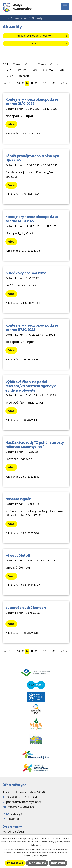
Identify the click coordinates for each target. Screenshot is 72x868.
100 (54, 83)
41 (32, 83)
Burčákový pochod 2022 (25, 273)
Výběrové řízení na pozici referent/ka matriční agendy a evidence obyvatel (31, 386)
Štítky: (7, 64)
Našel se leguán (18, 499)
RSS (50, 43)
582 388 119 (14, 797)
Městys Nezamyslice (21, 807)
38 (18, 83)
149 (62, 83)
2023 (36, 70)
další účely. (36, 845)
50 (45, 83)
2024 (49, 70)
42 (36, 83)
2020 (56, 64)
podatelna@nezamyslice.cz (24, 802)
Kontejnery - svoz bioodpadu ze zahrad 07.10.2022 (32, 327)
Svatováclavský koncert (26, 608)
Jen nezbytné (37, 863)
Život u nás (20, 18)
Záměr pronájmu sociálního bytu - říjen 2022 (34, 158)
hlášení (25, 76)
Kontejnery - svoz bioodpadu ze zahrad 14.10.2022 (32, 219)
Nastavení (58, 863)
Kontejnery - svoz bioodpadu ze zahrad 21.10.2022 (32, 102)
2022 (23, 70)
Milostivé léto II (18, 556)
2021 (10, 70)
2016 (18, 64)
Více (11, 124)
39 (23, 83)
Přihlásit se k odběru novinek (42, 36)
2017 (31, 64)
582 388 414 (29, 797)
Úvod (6, 18)
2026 (10, 76)
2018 (43, 64)
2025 (63, 70)
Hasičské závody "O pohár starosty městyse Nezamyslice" (35, 445)
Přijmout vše (15, 863)
